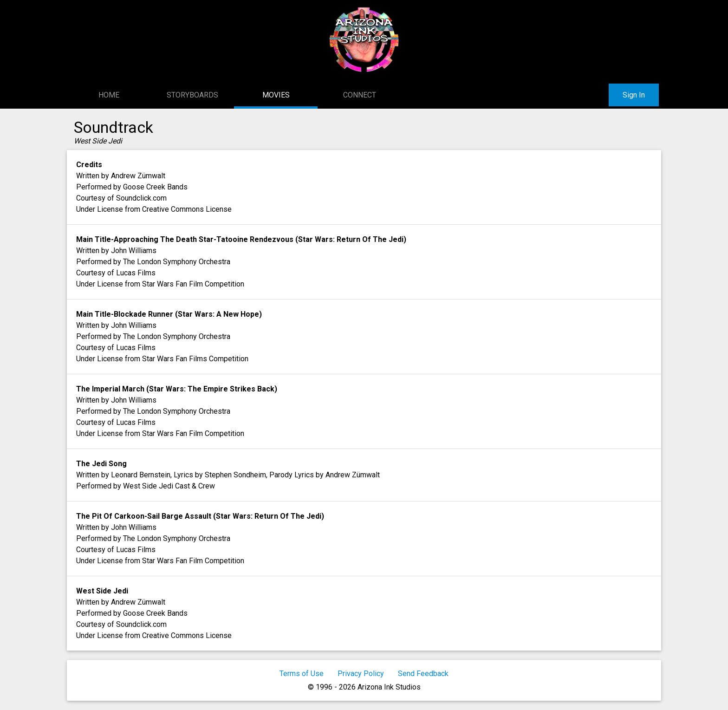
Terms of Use (302, 674)
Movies (276, 95)
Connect (360, 95)
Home (109, 95)
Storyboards (192, 95)
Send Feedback (423, 674)
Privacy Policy (361, 674)
